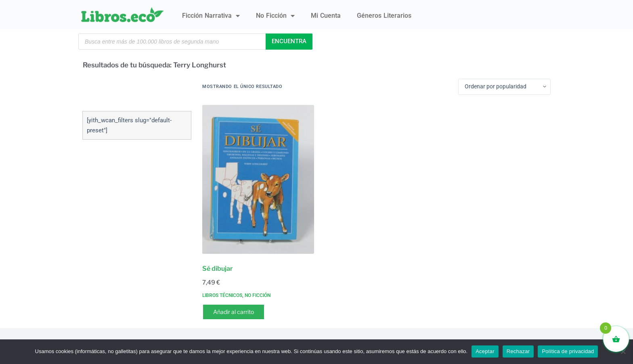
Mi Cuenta (326, 16)
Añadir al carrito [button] (234, 312)
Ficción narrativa (211, 16)
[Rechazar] (623, 351)
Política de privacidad (568, 351)
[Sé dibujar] (258, 179)
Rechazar (518, 351)
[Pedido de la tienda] (504, 87)
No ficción (275, 16)
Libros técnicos (222, 295)
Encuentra (289, 41)
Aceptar (485, 351)
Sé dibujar (218, 269)
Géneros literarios (384, 16)
